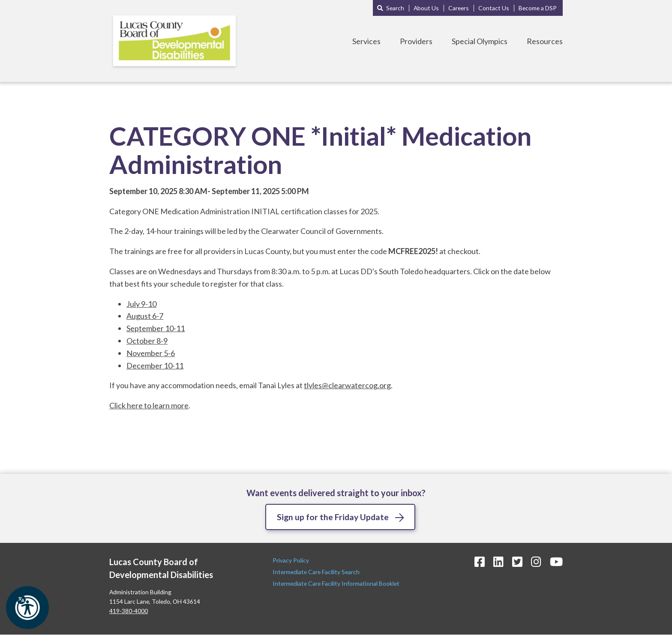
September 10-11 (156, 328)
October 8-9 (147, 341)
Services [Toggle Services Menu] (366, 41)
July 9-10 (141, 304)
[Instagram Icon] (536, 562)
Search (395, 8)
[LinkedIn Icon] (498, 562)
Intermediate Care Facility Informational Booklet (336, 584)
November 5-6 (151, 353)
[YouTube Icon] (556, 562)
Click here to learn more (149, 405)
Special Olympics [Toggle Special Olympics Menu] (480, 41)
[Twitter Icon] (517, 562)
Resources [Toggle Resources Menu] (545, 41)
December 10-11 (155, 365)
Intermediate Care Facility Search (317, 572)
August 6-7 (145, 316)
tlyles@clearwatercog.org (347, 385)
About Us (426, 8)
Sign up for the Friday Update (333, 517)
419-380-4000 (129, 611)
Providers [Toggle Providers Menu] (416, 41)
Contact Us (494, 8)
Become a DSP (538, 8)
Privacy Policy (291, 561)
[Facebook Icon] (480, 562)
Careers (459, 8)
